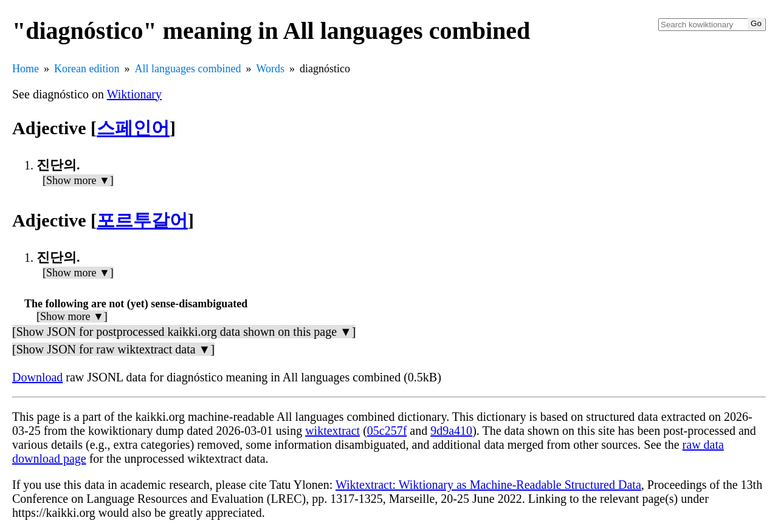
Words (270, 69)
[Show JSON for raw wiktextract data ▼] (113, 349)
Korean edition (87, 69)
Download (37, 377)
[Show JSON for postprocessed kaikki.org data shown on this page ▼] (184, 332)
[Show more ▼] (78, 180)
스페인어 (133, 128)
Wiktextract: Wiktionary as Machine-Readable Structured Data (488, 485)
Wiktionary (134, 94)
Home (26, 69)
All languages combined (188, 69)
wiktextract (332, 431)
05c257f (387, 431)
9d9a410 (451, 431)
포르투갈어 (142, 220)
